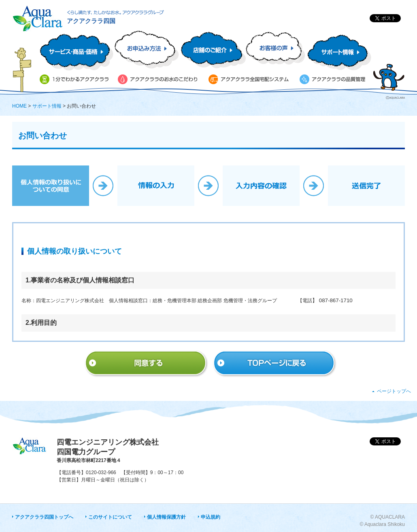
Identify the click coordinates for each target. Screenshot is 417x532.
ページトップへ (394, 391)
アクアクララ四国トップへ (44, 517)
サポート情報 (47, 106)
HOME (19, 106)
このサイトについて (110, 517)
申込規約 (211, 517)
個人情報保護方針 (166, 517)
